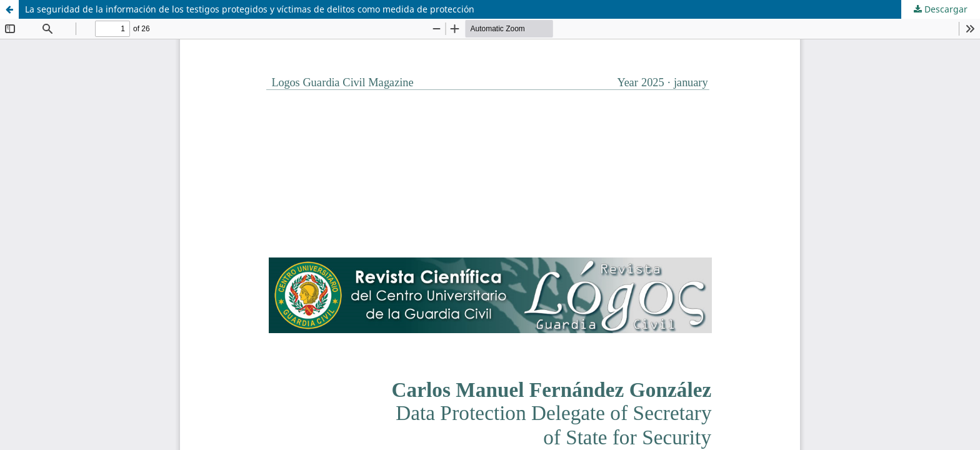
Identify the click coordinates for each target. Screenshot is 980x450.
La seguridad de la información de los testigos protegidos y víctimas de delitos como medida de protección (250, 9)
